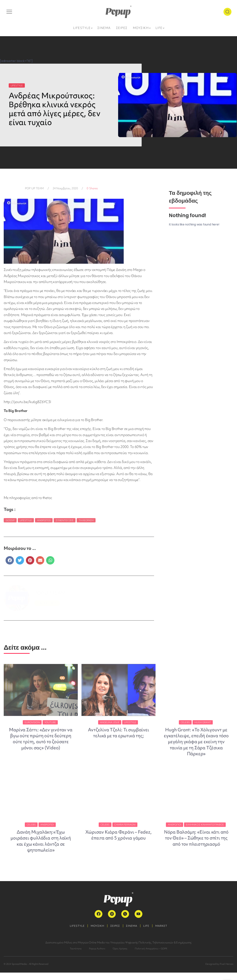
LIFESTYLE (74, 933)
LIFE (149, 933)
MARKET (165, 933)
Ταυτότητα (76, 956)
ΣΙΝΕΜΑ (132, 933)
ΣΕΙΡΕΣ (114, 933)
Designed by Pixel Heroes (219, 971)
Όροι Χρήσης (120, 956)
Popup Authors (97, 956)
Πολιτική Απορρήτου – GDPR (151, 956)
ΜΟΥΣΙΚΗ (95, 933)
